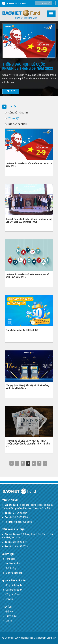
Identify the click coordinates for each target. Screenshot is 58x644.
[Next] (45, 463)
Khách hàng (11, 568)
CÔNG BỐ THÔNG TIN (18, 113)
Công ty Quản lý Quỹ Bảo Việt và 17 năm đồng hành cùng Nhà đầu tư (27, 387)
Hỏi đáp (9, 599)
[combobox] (45, 3)
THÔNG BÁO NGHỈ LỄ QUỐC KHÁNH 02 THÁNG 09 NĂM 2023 (29, 165)
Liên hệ (9, 621)
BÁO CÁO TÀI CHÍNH (18, 124)
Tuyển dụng (11, 616)
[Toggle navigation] (51, 14)
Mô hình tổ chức (13, 563)
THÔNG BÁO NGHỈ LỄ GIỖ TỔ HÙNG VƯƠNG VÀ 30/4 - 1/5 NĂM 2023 (27, 276)
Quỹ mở (9, 611)
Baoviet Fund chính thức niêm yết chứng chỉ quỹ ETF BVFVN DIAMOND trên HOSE (29, 220)
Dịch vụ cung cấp (14, 573)
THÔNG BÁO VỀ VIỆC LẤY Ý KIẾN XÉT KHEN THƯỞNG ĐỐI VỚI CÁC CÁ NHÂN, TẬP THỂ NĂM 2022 (28, 444)
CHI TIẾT (11, 91)
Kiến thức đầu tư (14, 590)
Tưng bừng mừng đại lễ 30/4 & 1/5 (22, 330)
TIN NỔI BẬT (14, 118)
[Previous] (12, 463)
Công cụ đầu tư (13, 594)
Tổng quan (10, 559)
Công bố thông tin (14, 585)
